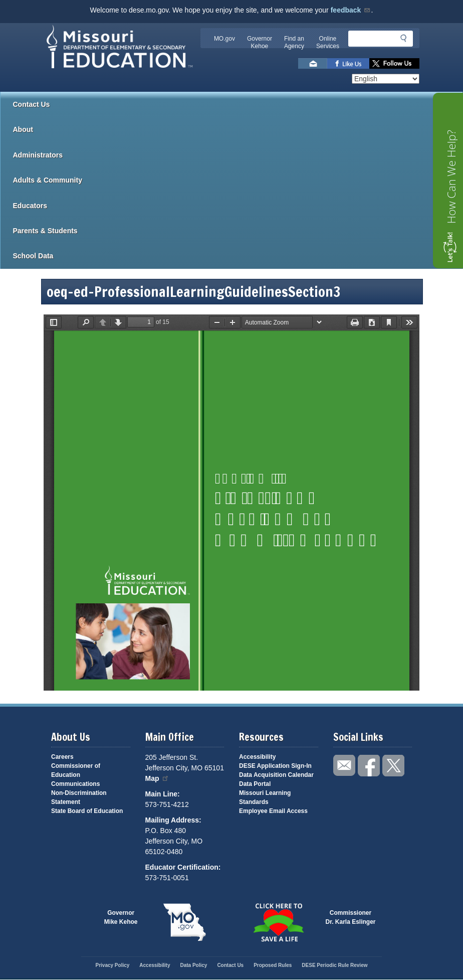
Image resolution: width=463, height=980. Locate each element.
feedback (351, 10)
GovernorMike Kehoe (121, 917)
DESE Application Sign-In (275, 766)
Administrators (238, 155)
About (238, 129)
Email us (313, 63)
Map (157, 778)
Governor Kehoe (260, 42)
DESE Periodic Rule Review (334, 965)
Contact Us (32, 104)
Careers (62, 757)
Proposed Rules (273, 965)
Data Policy (193, 965)
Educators (238, 206)
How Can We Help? (451, 177)
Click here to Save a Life (279, 922)
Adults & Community (238, 180)
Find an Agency (294, 42)
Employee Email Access (273, 811)
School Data (238, 256)
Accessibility (257, 757)
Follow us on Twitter (394, 63)
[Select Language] (386, 79)
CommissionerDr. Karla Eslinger (351, 917)
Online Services (328, 42)
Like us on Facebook (348, 63)
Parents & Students (238, 231)
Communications (75, 784)
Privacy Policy (112, 965)
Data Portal (255, 784)
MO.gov (224, 39)
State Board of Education (87, 811)
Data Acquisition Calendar (276, 775)
